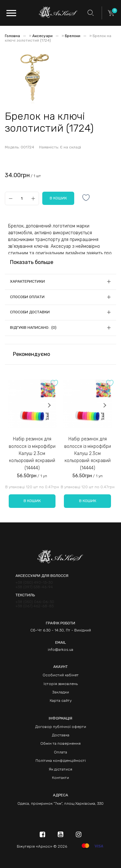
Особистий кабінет (61, 675)
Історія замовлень (61, 684)
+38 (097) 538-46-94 (34, 587)
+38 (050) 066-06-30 (35, 602)
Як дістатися (60, 769)
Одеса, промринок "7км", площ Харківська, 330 (60, 803)
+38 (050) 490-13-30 (34, 583)
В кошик (32, 501)
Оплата (60, 752)
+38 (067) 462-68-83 (35, 606)
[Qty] (22, 199)
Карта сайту (61, 701)
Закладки (61, 692)
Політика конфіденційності (61, 761)
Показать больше (32, 262)
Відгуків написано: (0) (33, 328)
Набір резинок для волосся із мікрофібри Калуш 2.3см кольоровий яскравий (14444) (32, 454)
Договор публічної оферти (61, 727)
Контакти (60, 778)
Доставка (61, 735)
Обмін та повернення (60, 743)
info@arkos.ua (60, 650)
